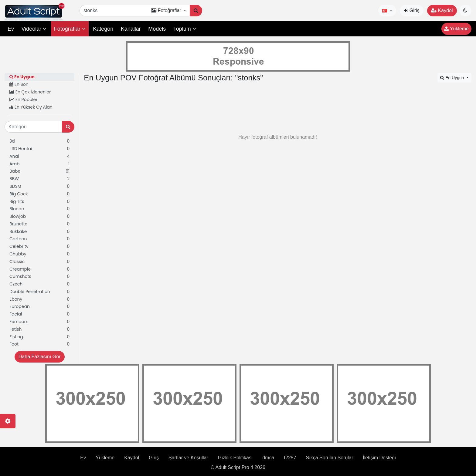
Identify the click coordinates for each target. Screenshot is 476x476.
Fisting (39, 337)
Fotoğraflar (70, 29)
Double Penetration (39, 292)
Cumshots (39, 277)
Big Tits (39, 202)
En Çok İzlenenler (30, 92)
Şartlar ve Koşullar (188, 458)
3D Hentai (39, 149)
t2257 (290, 458)
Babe (39, 171)
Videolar (34, 29)
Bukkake (39, 232)
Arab (39, 164)
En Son (19, 84)
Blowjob (39, 216)
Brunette (39, 224)
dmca (268, 458)
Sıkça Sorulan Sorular (330, 458)
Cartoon (39, 239)
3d (39, 141)
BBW (39, 179)
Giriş (411, 10)
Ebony (39, 299)
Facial (39, 314)
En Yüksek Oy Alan (31, 107)
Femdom (39, 322)
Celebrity (39, 246)
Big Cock (39, 194)
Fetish (39, 329)
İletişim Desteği (379, 458)
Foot (39, 344)
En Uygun (22, 77)
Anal (39, 156)
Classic (39, 262)
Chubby (39, 254)
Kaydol (442, 10)
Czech (39, 284)
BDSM (39, 186)
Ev (11, 29)
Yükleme (456, 29)
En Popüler (23, 100)
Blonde (39, 209)
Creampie (39, 269)
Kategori (103, 29)
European (39, 307)
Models (157, 29)
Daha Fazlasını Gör (40, 357)
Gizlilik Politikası (235, 458)
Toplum (185, 29)
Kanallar (131, 29)
